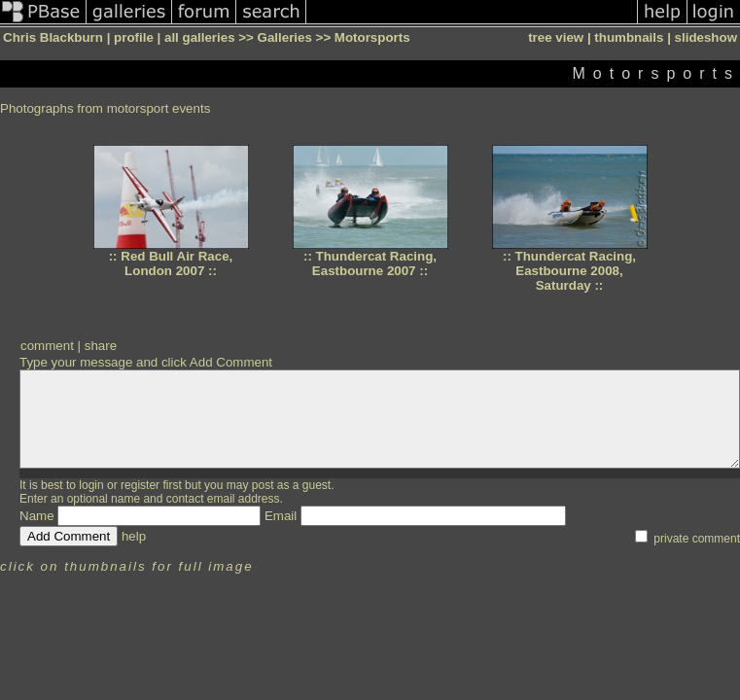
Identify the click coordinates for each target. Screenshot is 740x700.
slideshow (706, 37)
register (140, 485)
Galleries (285, 37)
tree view (556, 37)
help (134, 536)
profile (134, 37)
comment (47, 346)
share (101, 346)
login (91, 485)
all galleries (200, 37)
